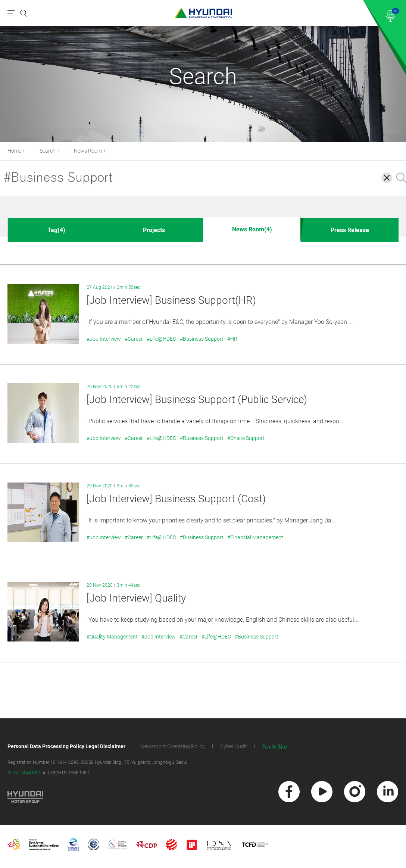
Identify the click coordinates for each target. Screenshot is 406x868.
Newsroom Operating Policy (173, 746)
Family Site (275, 747)
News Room (88, 151)
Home (14, 151)
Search (48, 151)
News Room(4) (252, 229)
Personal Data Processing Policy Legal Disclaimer (66, 746)
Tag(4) (56, 230)
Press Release (350, 230)
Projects (154, 230)
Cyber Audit (234, 746)
